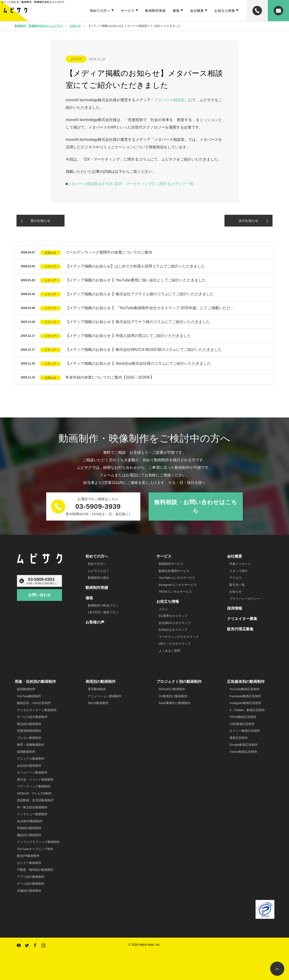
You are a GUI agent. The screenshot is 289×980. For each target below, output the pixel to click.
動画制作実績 (155, 11)
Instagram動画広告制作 (245, 703)
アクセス (236, 578)
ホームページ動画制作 (32, 772)
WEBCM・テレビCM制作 (34, 793)
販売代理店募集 (240, 629)
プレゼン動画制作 (29, 738)
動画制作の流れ (99, 578)
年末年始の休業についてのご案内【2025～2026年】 (110, 377)
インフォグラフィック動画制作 (38, 842)
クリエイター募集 (242, 619)
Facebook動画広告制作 (245, 696)
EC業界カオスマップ (173, 616)
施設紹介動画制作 (29, 835)
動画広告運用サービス (174, 571)
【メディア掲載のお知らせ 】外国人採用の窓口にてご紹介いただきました (128, 336)
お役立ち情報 (225, 11)
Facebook (35, 944)
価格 (176, 11)
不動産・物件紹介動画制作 (35, 870)
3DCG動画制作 (98, 703)
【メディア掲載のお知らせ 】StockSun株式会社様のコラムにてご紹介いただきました (138, 363)
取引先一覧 (237, 585)
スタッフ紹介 (239, 571)
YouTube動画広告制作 (245, 689)
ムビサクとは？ (99, 571)
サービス (128, 11)
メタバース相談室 (169, 100)
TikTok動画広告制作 (243, 717)
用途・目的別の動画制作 (35, 682)
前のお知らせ (41, 221)
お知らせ (50, 253)
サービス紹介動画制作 (32, 717)
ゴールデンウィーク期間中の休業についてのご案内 (109, 252)
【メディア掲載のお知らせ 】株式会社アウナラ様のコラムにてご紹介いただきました (138, 322)
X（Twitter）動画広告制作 (247, 710)
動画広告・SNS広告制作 (34, 703)
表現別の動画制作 (101, 682)
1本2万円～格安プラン (103, 612)
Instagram (43, 944)
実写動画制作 (97, 689)
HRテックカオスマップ (175, 644)
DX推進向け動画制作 (173, 696)
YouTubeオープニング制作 (35, 849)
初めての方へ (100, 11)
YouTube (18, 944)
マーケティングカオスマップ (179, 637)
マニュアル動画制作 (31, 759)
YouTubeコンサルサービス (177, 578)
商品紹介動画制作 (29, 724)
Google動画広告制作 (244, 745)
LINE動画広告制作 (242, 724)
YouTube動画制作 (29, 696)
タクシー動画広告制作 (245, 731)
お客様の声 (95, 622)
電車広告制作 (239, 738)
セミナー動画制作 (29, 863)
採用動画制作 (26, 752)
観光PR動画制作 (28, 856)
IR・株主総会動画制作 (32, 807)
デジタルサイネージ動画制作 (37, 710)
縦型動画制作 (26, 689)
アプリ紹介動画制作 (31, 877)
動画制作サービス (171, 564)
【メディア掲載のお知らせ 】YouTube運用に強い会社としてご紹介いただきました (136, 280)
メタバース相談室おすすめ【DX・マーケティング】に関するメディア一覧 (131, 184)
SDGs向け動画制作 (172, 689)
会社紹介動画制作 (29, 766)
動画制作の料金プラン (103, 605)
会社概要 (197, 11)
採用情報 (235, 608)
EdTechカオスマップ (173, 630)
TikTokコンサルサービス (175, 592)
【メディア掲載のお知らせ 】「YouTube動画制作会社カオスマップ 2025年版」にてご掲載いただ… (150, 308)
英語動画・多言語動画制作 (35, 800)
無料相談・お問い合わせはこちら (196, 506)
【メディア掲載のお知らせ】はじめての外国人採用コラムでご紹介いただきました (135, 266)
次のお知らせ (248, 221)
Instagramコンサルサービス (178, 585)
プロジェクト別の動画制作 (179, 682)
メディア (76, 59)
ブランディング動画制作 (34, 786)
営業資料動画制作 (29, 731)
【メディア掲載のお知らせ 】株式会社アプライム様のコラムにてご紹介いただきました (139, 294)
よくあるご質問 (169, 651)
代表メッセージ (240, 564)
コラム (163, 609)
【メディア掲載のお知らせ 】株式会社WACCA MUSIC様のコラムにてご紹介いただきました (144, 350)
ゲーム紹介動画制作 (31, 884)
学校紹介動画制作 (29, 828)
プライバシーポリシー (245, 599)
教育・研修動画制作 (31, 745)
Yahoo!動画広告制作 (243, 752)
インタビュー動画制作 (32, 814)
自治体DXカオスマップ (175, 623)
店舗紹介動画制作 (29, 891)
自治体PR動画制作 (30, 821)
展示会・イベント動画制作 (35, 780)
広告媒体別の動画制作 (246, 682)
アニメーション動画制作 (105, 696)
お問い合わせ (40, 595)
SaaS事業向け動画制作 (175, 703)
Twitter (26, 944)
